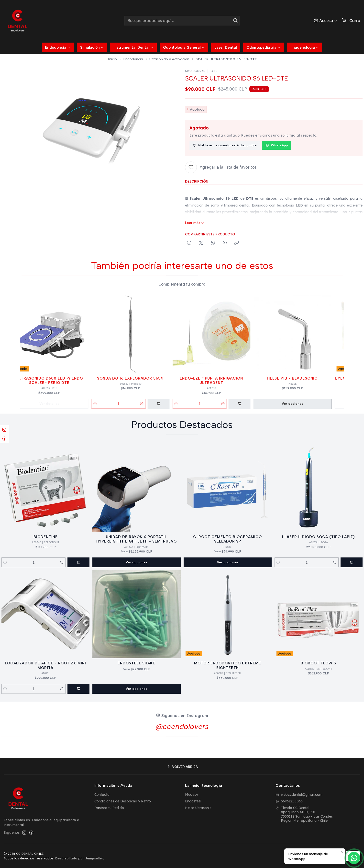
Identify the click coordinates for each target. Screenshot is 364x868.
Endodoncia (133, 59)
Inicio (112, 59)
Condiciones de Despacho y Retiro (123, 801)
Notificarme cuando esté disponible (225, 145)
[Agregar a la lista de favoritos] (221, 167)
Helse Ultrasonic (198, 808)
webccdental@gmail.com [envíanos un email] (299, 795)
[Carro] (351, 21)
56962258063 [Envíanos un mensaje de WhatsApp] (289, 801)
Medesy (192, 795)
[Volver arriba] (182, 767)
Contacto (102, 795)
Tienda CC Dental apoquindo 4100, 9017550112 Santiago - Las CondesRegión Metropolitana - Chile (304, 814)
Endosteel (193, 801)
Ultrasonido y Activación (169, 59)
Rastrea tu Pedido (109, 808)
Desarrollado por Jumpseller (79, 858)
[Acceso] (326, 20)
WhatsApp (277, 145)
